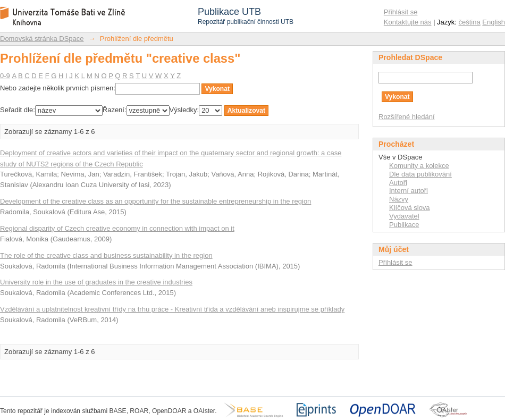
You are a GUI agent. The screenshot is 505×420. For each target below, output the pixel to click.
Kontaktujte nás (408, 22)
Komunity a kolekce (419, 166)
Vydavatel (404, 216)
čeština (470, 22)
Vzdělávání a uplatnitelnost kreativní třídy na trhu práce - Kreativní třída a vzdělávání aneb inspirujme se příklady (172, 309)
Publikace (404, 225)
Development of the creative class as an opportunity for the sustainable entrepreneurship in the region (155, 201)
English (494, 22)
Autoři (398, 183)
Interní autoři (409, 191)
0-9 (5, 76)
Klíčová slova (410, 208)
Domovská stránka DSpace (42, 39)
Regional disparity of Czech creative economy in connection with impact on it (117, 228)
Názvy (399, 199)
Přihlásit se (401, 12)
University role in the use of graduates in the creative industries (96, 282)
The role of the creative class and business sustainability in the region (106, 255)
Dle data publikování (420, 174)
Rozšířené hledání (407, 117)
